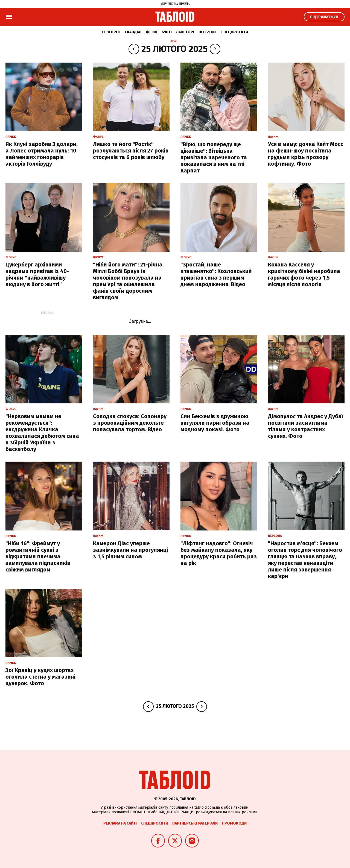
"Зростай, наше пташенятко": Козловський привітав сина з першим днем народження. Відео (216, 274)
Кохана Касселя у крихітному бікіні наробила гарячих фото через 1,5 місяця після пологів (304, 274)
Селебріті (111, 32)
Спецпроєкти (235, 32)
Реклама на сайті (120, 823)
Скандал (133, 32)
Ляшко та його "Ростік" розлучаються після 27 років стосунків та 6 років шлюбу (131, 151)
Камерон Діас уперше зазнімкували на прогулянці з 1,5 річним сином (130, 550)
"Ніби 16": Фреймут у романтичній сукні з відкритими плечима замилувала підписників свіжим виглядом (38, 556)
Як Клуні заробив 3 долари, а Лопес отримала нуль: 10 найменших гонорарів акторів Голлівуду (42, 154)
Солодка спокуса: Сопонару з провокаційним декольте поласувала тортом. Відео (130, 423)
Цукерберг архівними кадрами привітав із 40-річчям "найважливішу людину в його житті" (37, 274)
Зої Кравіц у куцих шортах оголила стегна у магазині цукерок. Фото (40, 677)
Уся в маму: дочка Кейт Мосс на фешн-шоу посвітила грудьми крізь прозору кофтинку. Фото (306, 154)
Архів (174, 41)
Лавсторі (185, 32)
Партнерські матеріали (195, 823)
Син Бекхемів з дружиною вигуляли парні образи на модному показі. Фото (215, 423)
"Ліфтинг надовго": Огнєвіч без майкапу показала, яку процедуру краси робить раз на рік (219, 553)
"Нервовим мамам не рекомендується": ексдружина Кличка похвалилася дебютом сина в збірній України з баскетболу (42, 433)
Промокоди (234, 823)
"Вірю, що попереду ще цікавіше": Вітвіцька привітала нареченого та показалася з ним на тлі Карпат (214, 157)
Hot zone (208, 32)
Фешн (151, 32)
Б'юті (167, 32)
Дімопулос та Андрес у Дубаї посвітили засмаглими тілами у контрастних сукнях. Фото (306, 426)
